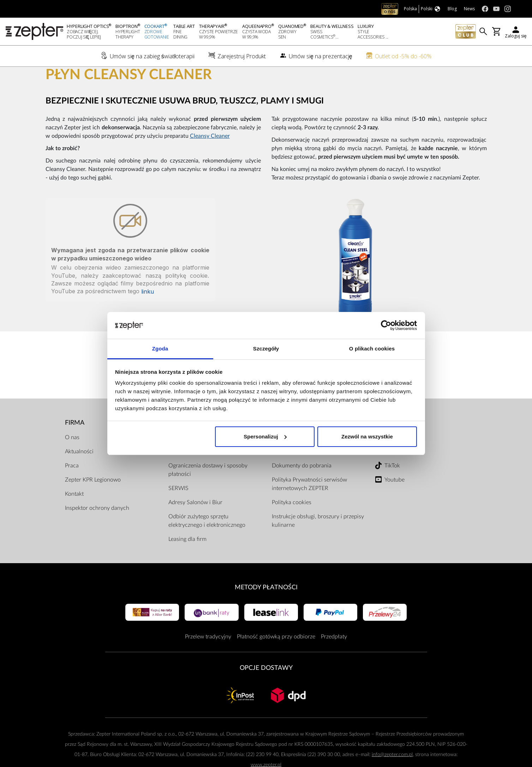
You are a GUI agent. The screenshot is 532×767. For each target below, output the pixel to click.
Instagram (396, 475)
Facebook (396, 461)
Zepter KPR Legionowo (93, 503)
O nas (72, 461)
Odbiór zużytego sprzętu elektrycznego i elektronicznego (207, 544)
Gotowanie (99, 78)
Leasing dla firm (187, 562)
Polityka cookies (292, 526)
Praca (72, 489)
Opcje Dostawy (266, 691)
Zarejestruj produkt (192, 461)
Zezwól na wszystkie (367, 436)
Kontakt (74, 517)
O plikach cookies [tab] (372, 349)
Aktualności (79, 475)
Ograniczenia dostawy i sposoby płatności (208, 493)
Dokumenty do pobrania (302, 489)
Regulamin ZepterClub (299, 475)
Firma (75, 446)
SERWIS (178, 512)
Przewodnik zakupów (194, 475)
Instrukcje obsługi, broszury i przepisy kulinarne (318, 544)
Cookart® (69, 78)
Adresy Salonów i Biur (195, 526)
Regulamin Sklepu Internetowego (312, 461)
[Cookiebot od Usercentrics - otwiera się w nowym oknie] (386, 325)
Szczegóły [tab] (266, 349)
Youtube (394, 503)
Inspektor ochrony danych (97, 531)
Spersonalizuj (265, 436)
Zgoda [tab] (160, 349)
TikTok (392, 489)
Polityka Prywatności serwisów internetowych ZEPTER (309, 507)
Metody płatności (266, 611)
